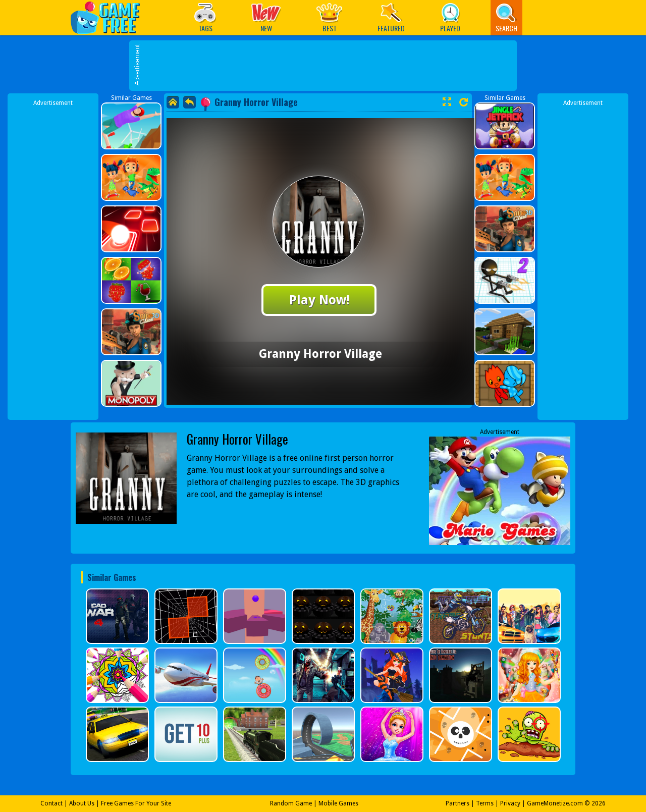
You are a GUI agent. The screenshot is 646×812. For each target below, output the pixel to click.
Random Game (291, 803)
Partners (457, 803)
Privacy (510, 803)
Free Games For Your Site (136, 803)
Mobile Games (338, 803)
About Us (82, 803)
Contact (51, 803)
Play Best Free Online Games (110, 17)
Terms (485, 803)
